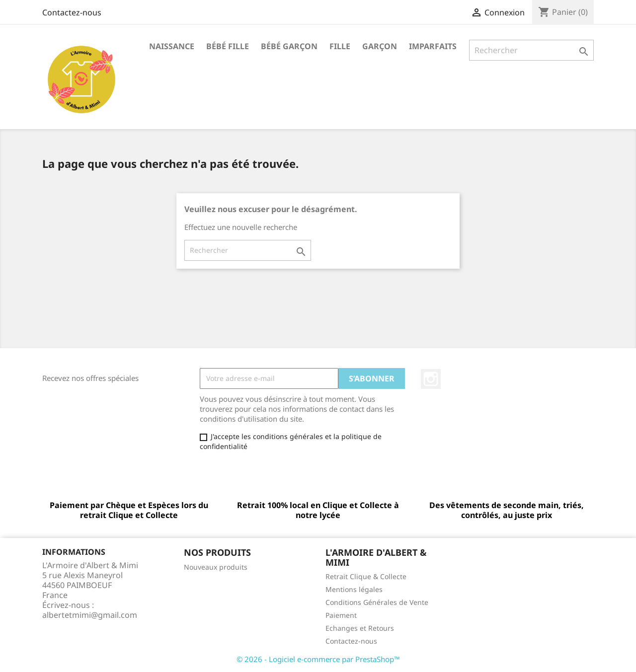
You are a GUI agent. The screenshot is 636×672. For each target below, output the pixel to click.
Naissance (172, 46)
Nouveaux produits (216, 567)
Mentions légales (354, 589)
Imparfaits (433, 46)
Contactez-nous (72, 12)
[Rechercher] (531, 50)
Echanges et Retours (360, 628)
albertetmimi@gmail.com (90, 615)
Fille (340, 46)
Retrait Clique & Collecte (366, 576)
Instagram (431, 379)
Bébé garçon (289, 46)
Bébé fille (228, 46)
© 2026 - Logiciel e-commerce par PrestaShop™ (318, 659)
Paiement (341, 615)
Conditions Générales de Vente (377, 602)
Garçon (380, 46)
